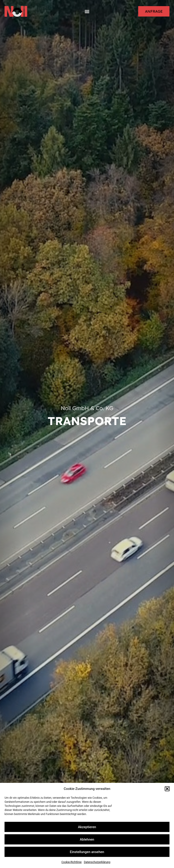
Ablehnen (87, 839)
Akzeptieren (87, 827)
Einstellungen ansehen (87, 852)
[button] (167, 789)
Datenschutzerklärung (97, 862)
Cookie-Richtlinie (71, 862)
